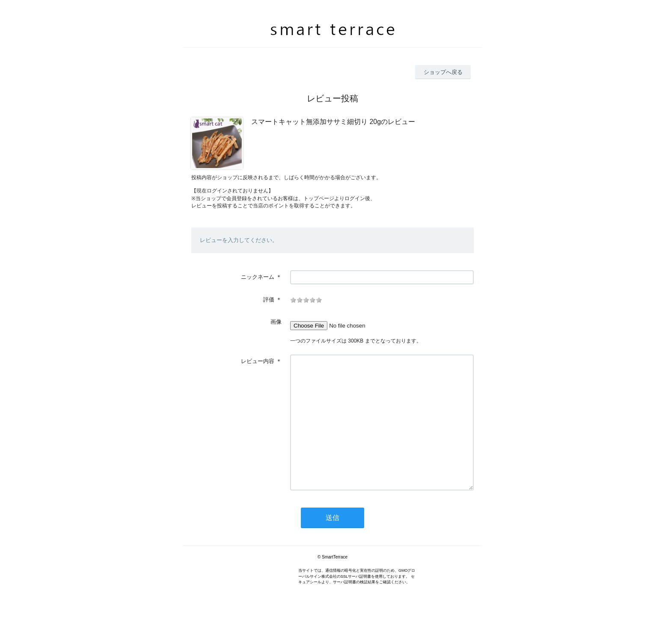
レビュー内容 (258, 361)
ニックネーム (258, 277)
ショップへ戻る (443, 72)
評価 (269, 300)
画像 (276, 322)
